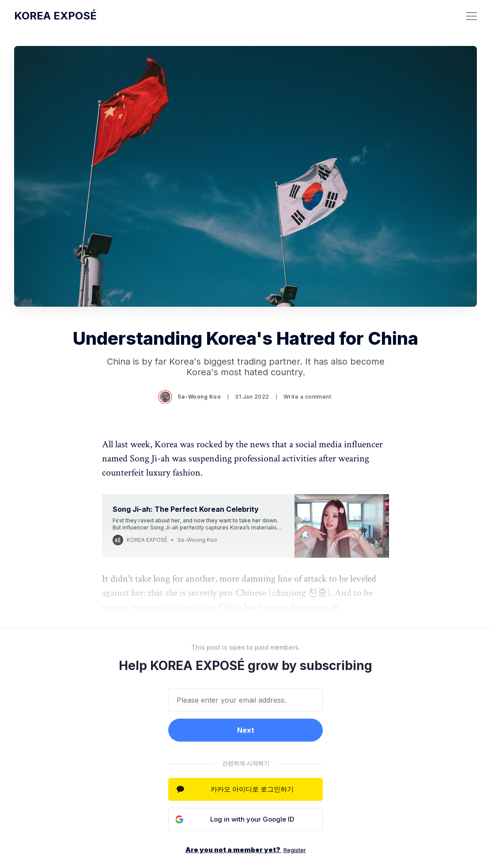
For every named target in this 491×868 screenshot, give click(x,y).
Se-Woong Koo (190, 397)
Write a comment (308, 397)
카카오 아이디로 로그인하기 (252, 789)
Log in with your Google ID (252, 819)
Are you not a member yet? (246, 850)
